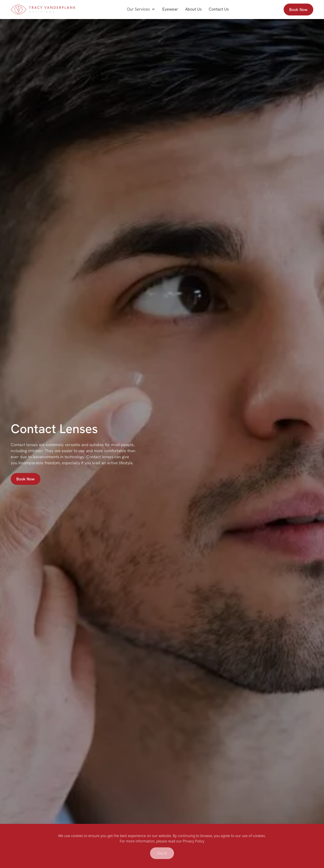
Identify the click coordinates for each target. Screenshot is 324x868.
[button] (141, 9)
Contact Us (219, 9)
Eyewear (170, 9)
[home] (43, 10)
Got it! (162, 853)
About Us (193, 9)
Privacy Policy (194, 841)
